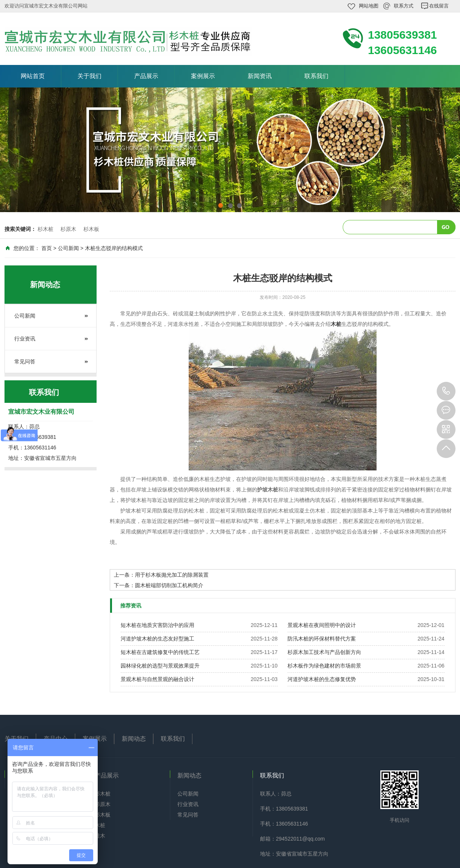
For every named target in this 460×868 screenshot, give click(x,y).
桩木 (100, 836)
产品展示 (146, 76)
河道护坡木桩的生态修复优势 (322, 679)
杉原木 (68, 229)
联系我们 (316, 76)
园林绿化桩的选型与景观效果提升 (160, 666)
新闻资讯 (260, 76)
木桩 (100, 825)
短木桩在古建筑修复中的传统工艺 (160, 652)
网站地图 (369, 6)
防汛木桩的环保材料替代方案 (322, 639)
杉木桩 (45, 229)
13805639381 (446, 391)
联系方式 (404, 6)
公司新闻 (68, 248)
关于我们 (89, 76)
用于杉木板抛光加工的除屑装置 (172, 575)
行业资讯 (25, 339)
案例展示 (203, 76)
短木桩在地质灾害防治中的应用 (157, 625)
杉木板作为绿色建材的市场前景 (324, 666)
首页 (47, 248)
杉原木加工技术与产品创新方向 (324, 652)
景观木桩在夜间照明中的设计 (322, 625)
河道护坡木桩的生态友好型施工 (157, 639)
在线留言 (439, 6)
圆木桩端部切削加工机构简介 (169, 585)
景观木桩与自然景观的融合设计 (157, 679)
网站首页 (33, 76)
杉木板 (91, 229)
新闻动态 (134, 739)
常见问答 (25, 362)
